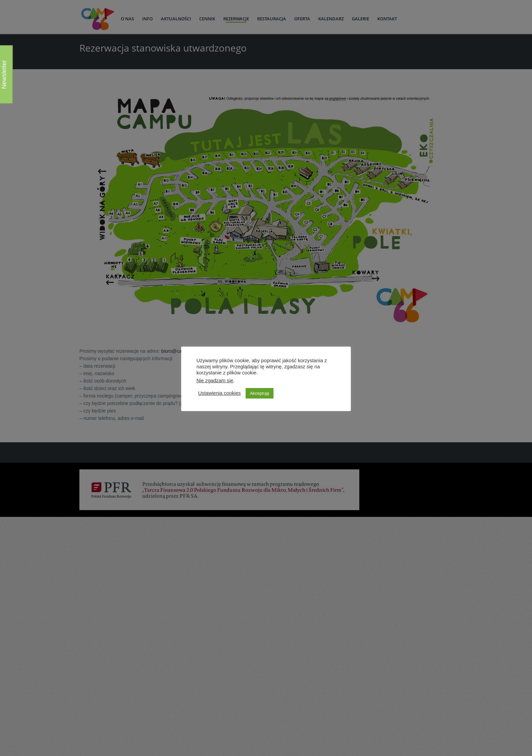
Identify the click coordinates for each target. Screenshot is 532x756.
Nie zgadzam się (215, 381)
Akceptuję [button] (259, 393)
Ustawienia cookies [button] (219, 393)
